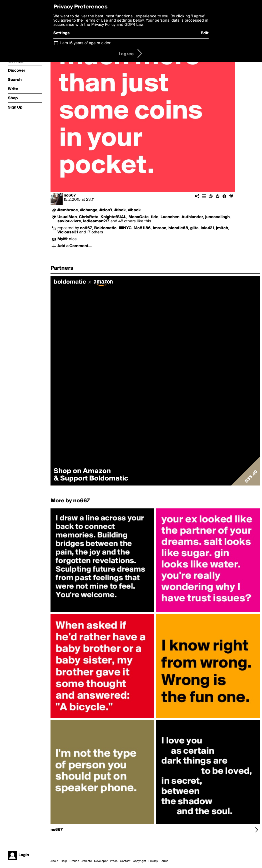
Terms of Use (96, 21)
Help (64, 861)
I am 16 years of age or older (85, 43)
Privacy (153, 861)
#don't (106, 210)
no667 (70, 195)
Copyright (139, 861)
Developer (101, 861)
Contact (125, 861)
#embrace (68, 210)
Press (114, 861)
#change (89, 210)
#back (134, 210)
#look (120, 210)
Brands (74, 861)
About (54, 861)
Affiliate (87, 861)
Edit (205, 33)
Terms (164, 861)
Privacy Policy (103, 25)
